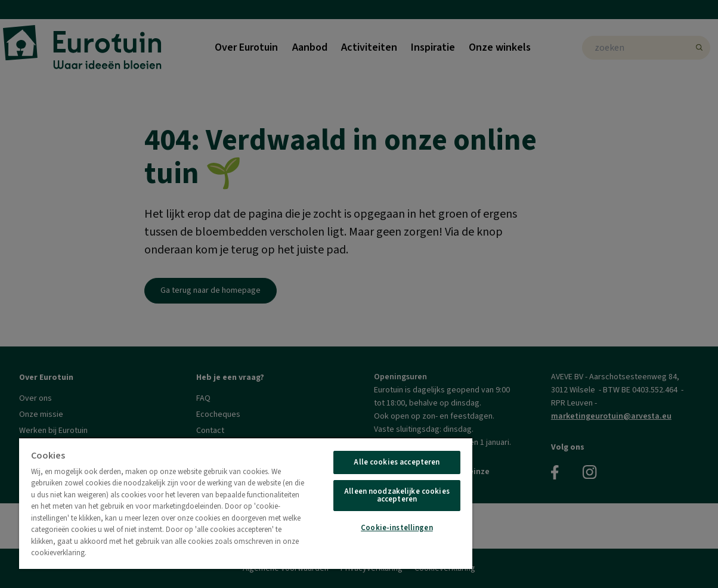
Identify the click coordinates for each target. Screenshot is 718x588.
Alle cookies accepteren (397, 462)
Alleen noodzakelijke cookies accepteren (397, 495)
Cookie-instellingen (397, 528)
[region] (246, 503)
